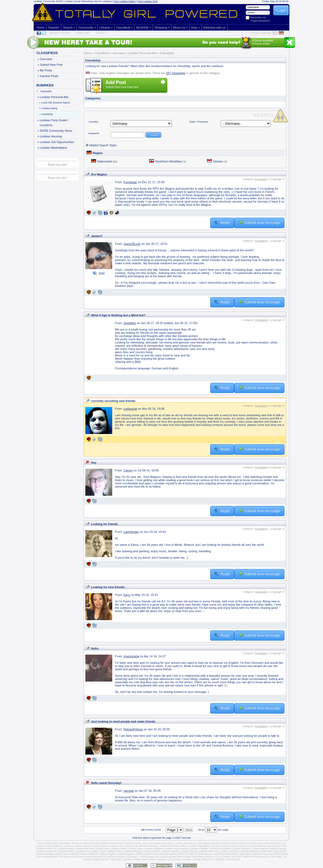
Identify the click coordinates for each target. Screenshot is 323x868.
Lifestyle (105, 27)
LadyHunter (131, 532)
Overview (46, 59)
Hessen (217, 161)
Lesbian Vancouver (46, 851)
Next (189, 830)
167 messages (176, 73)
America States (66, 849)
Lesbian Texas (135, 849)
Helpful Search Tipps (101, 145)
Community (86, 27)
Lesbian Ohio (102, 849)
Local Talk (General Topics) (55, 103)
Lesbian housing (184, 843)
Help (194, 27)
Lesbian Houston (241, 849)
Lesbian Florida (118, 849)
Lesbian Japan (98, 851)
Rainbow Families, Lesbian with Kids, (159, 846)
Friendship (46, 114)
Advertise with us (214, 27)
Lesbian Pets (131, 846)
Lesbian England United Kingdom (116, 854)
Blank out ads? (58, 165)
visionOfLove (132, 244)
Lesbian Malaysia (133, 851)
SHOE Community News (56, 131)
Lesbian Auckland (88, 854)
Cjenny (128, 470)
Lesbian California (154, 849)
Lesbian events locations (49, 846)
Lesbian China (115, 851)
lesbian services (231, 843)
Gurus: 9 (101, 33)
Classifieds (123, 27)
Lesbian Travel (91, 846)
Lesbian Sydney (189, 851)
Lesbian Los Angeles (220, 849)
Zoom (102, 273)
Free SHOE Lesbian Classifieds (54, 843)
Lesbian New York (84, 849)
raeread (129, 791)
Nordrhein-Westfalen (168, 161)
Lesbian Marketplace (53, 148)
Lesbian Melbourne (208, 851)
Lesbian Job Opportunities (57, 142)
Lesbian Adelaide (44, 854)
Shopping (161, 27)
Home (41, 27)
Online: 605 (83, 33)
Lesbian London (144, 854)
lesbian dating (134, 843)
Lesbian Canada (278, 849)
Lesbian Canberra (229, 851)
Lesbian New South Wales (272, 851)
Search (68, 27)
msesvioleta (131, 656)
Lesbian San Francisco (177, 849)
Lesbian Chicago (199, 849)
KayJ (127, 595)
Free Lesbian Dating (125, 1)
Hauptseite (44, 91)
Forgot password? (260, 21)
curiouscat (130, 409)
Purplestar (130, 182)
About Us (179, 27)
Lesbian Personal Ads (54, 97)
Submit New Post (51, 65)
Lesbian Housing (51, 136)
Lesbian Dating (48, 108)
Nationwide (104, 161)
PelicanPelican (133, 729)
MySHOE (142, 27)
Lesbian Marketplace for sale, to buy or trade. (213, 846)
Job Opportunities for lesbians (158, 843)
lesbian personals (212, 843)
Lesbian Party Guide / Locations (54, 122)
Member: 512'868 (60, 33)
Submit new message (259, 223)
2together (130, 323)
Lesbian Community (44, 1)
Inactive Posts (49, 76)
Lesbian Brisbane (249, 851)
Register (54, 27)
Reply (222, 223)
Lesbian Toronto (66, 851)
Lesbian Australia (170, 851)
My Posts (46, 70)
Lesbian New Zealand (66, 854)
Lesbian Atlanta (259, 849)
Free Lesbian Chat (148, 1)
